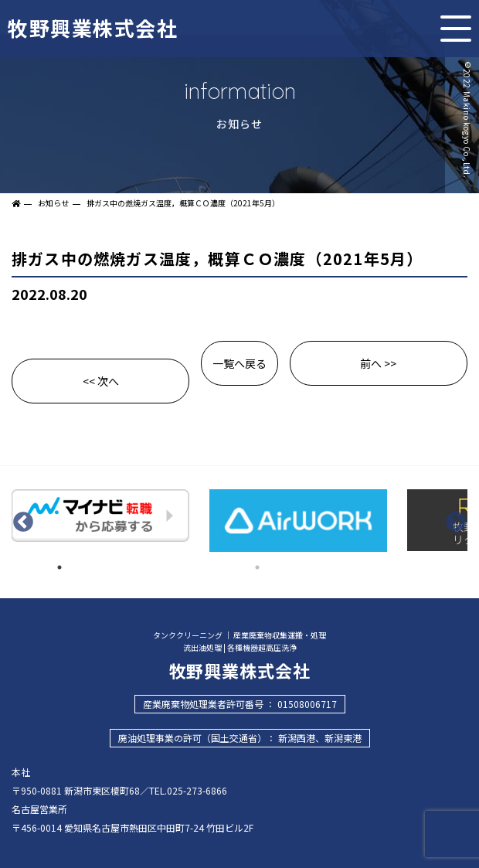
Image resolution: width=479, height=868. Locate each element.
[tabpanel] (100, 518)
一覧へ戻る (239, 363)
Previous (23, 523)
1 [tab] (59, 567)
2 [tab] (257, 567)
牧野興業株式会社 (93, 26)
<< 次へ (101, 381)
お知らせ (53, 203)
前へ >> (378, 363)
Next (456, 523)
